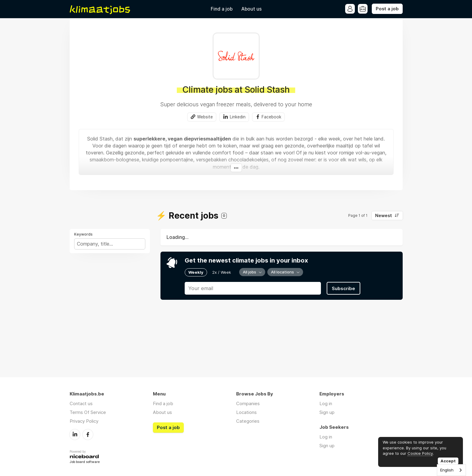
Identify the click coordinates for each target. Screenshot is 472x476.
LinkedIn (75, 435)
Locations (246, 412)
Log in (326, 403)
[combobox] (451, 470)
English (447, 470)
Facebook (271, 117)
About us (251, 9)
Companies (248, 403)
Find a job (222, 9)
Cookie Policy (420, 453)
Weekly (196, 272)
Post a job (387, 9)
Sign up (327, 412)
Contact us (81, 403)
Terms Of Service (88, 412)
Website (205, 117)
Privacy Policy (84, 421)
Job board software (85, 462)
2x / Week (222, 272)
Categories (248, 421)
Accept (448, 461)
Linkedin (238, 117)
